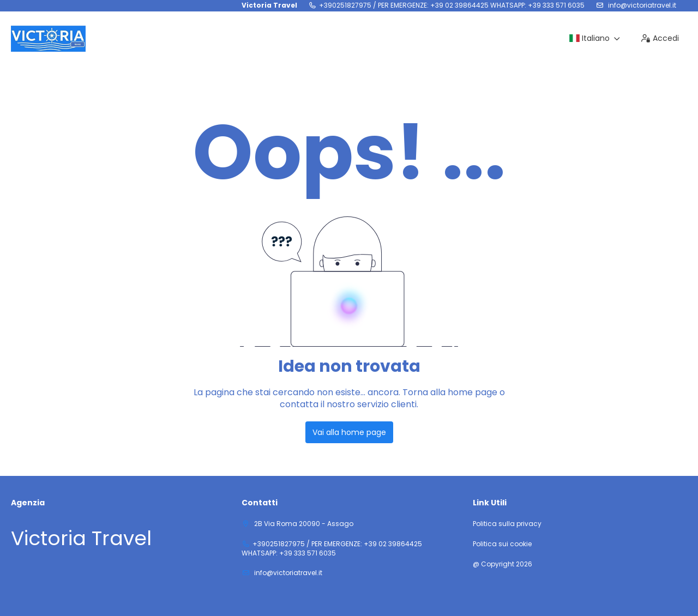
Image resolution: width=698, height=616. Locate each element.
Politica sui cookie (502, 544)
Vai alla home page (349, 432)
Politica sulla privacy (507, 524)
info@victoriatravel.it (641, 5)
